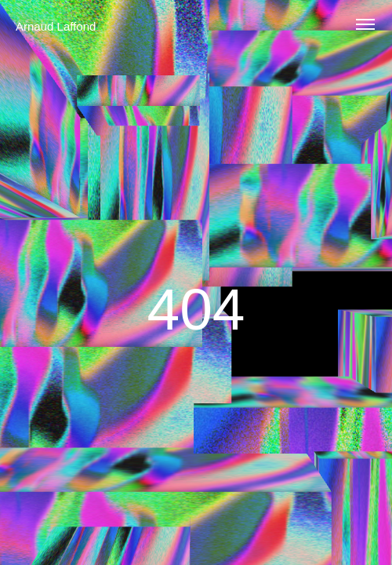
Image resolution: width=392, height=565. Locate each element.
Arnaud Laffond (56, 26)
